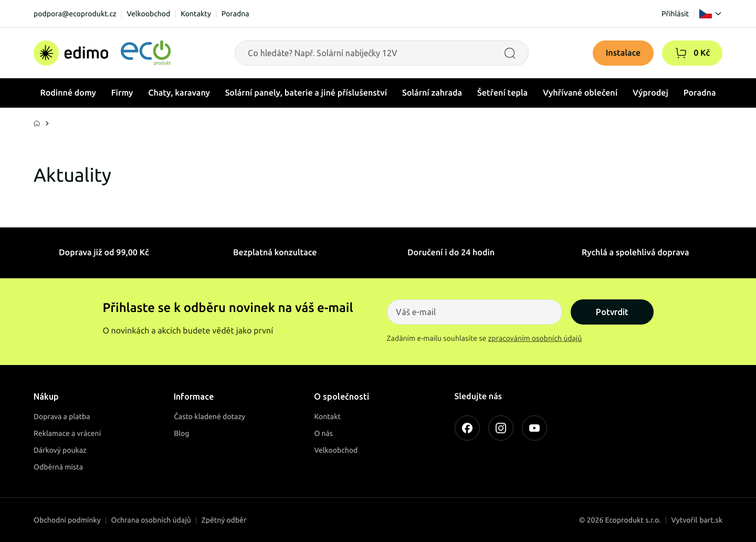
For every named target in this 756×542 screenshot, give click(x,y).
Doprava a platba (62, 416)
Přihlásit (675, 14)
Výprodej (650, 93)
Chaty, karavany (179, 93)
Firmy (122, 93)
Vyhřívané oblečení (580, 93)
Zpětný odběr (224, 520)
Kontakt (327, 416)
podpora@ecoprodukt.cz (75, 14)
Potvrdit (612, 312)
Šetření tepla (502, 93)
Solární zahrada (432, 93)
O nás (323, 433)
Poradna (235, 14)
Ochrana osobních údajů (151, 520)
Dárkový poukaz (60, 450)
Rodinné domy (68, 93)
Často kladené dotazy (209, 416)
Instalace (623, 53)
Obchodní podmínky (67, 520)
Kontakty (196, 14)
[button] (681, 53)
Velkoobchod (148, 14)
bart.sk (711, 520)
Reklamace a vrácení (67, 433)
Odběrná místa (58, 467)
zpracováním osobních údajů (535, 338)
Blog (181, 433)
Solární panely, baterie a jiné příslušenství (306, 93)
